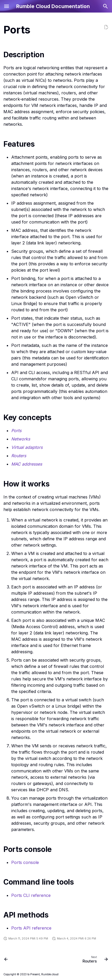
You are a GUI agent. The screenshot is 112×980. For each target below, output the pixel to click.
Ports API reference (31, 928)
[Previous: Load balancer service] (6, 959)
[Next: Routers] (95, 959)
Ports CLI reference (31, 895)
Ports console (25, 862)
